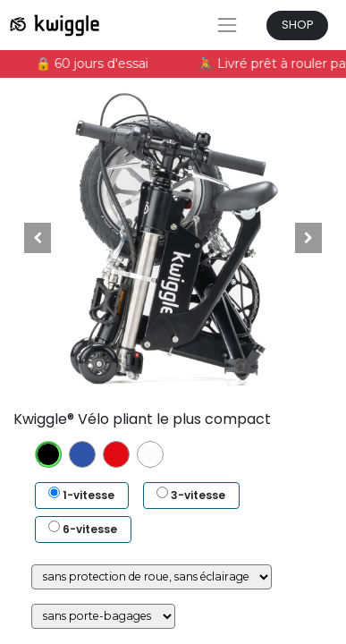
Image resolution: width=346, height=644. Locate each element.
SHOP (298, 25)
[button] (38, 238)
